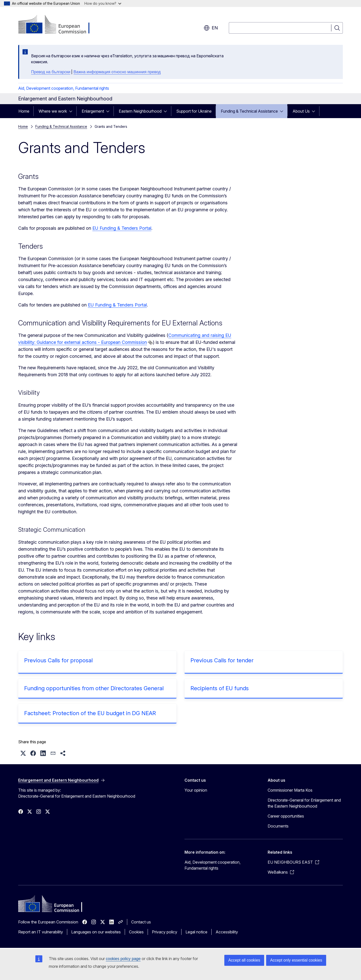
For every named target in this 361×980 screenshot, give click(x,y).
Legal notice (196, 932)
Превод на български (51, 72)
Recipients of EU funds (220, 688)
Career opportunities (286, 816)
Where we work (53, 111)
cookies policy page (123, 959)
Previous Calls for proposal (58, 660)
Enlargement (93, 111)
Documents (278, 826)
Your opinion (196, 790)
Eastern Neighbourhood (140, 111)
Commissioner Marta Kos (290, 790)
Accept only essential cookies (296, 960)
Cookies (136, 932)
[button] (23, 753)
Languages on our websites (96, 932)
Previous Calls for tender (222, 660)
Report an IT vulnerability (41, 932)
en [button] (211, 28)
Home (24, 111)
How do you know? (103, 3)
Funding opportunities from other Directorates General (94, 688)
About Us (301, 111)
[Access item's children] (72, 111)
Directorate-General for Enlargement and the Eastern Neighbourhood (304, 803)
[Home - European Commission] (58, 25)
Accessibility (227, 932)
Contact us (141, 922)
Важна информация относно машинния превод (117, 72)
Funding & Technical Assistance (249, 111)
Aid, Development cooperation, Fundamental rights (64, 88)
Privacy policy (165, 932)
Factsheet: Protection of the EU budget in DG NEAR (90, 713)
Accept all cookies (244, 960)
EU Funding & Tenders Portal (122, 228)
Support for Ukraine (194, 111)
